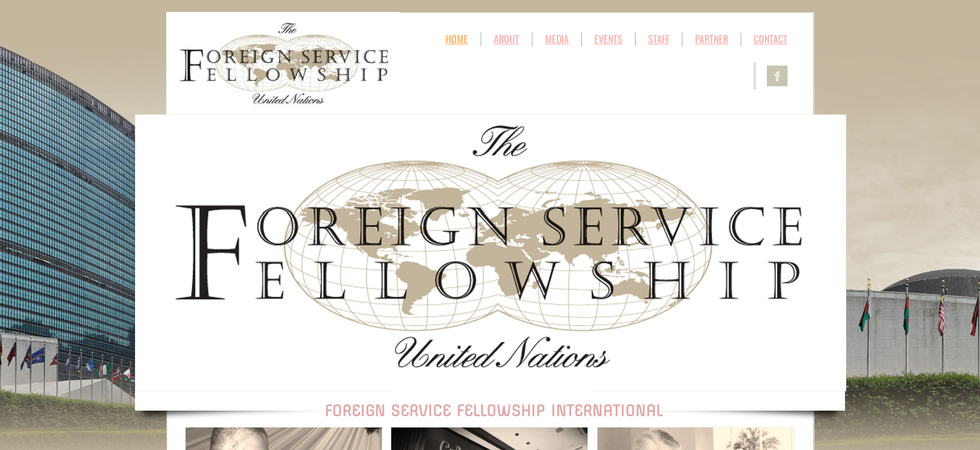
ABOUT (507, 39)
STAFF (659, 39)
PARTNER (712, 39)
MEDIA (557, 39)
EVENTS (608, 39)
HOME (457, 39)
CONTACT (771, 39)
